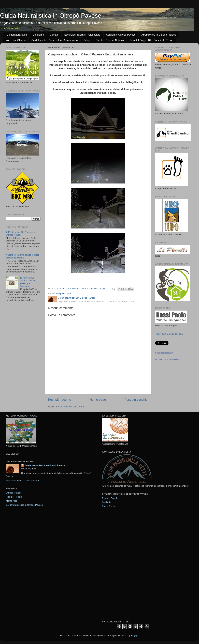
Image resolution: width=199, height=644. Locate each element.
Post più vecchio (136, 400)
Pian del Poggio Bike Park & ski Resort (151, 40)
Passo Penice (109, 506)
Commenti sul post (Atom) (71, 407)
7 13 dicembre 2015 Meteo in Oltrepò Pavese (21, 233)
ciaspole (60, 293)
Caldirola (106, 502)
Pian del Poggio (14, 497)
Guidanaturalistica (17, 35)
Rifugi (87, 40)
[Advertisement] (116, 564)
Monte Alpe (12, 501)
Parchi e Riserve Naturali (110, 40)
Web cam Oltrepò (16, 40)
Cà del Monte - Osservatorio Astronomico (54, 40)
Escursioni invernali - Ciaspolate (82, 35)
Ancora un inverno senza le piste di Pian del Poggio (22, 256)
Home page (98, 400)
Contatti (54, 35)
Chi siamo (38, 35)
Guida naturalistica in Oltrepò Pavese (45, 465)
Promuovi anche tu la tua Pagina (169, 359)
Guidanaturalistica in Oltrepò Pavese (24, 505)
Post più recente (60, 400)
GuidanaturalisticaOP (164, 353)
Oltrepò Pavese (14, 493)
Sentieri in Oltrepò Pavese (121, 35)
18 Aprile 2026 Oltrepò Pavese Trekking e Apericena (28, 282)
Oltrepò (69, 293)
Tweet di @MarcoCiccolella (169, 334)
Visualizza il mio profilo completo (22, 480)
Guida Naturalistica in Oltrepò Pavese (51, 16)
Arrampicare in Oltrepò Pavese (159, 35)
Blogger (135, 635)
